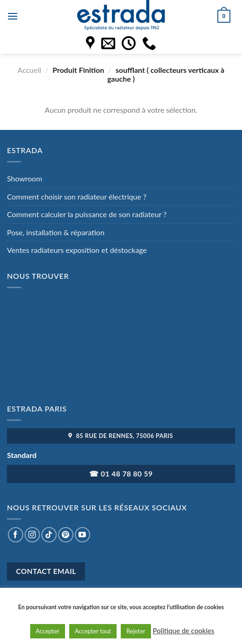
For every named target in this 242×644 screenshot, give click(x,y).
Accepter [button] (48, 631)
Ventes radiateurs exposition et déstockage (77, 250)
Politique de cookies (183, 631)
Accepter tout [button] (93, 631)
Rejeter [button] (136, 631)
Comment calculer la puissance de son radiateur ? (87, 214)
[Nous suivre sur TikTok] (49, 535)
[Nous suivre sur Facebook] (16, 535)
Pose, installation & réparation (56, 232)
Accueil (29, 70)
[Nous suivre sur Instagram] (32, 535)
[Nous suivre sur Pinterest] (66, 535)
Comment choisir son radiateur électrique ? (77, 196)
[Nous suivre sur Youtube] (82, 535)
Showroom (25, 178)
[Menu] (13, 16)
